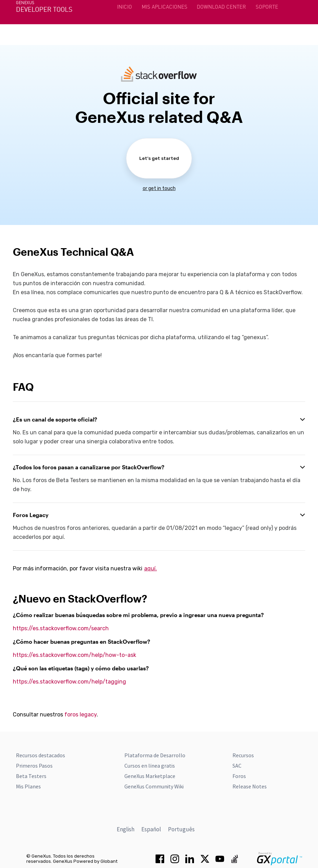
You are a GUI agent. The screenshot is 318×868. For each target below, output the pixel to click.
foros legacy (81, 715)
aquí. (151, 568)
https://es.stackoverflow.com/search (61, 628)
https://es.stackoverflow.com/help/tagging (69, 682)
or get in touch (159, 188)
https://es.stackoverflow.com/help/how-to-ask (74, 655)
